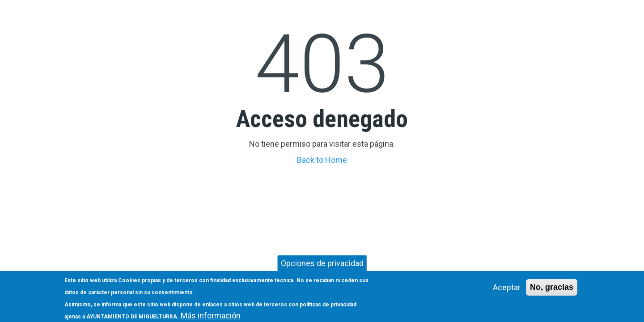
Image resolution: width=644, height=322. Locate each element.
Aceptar (507, 290)
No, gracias (552, 290)
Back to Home (322, 160)
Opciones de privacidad (322, 266)
